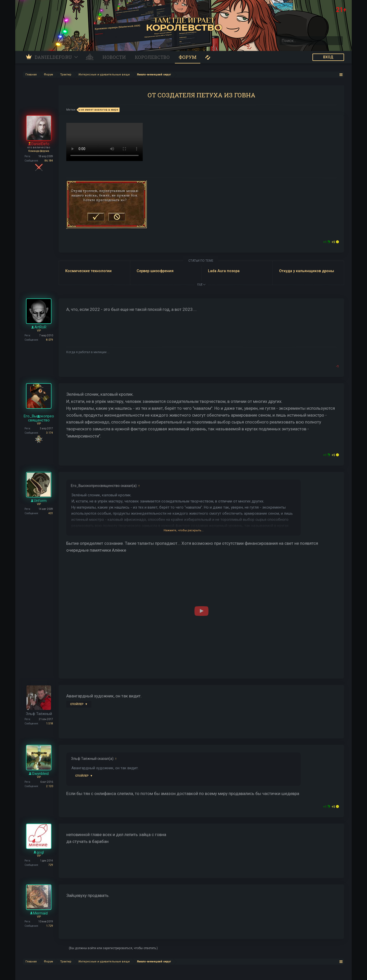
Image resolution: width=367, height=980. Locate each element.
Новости (114, 57)
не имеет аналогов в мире (99, 110)
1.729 (50, 926)
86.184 (49, 161)
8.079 (50, 340)
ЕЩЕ (201, 284)
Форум (188, 57)
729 (51, 865)
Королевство (152, 57)
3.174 (50, 433)
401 (51, 513)
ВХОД (328, 57)
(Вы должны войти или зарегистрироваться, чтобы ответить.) (113, 948)
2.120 (50, 786)
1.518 (50, 724)
